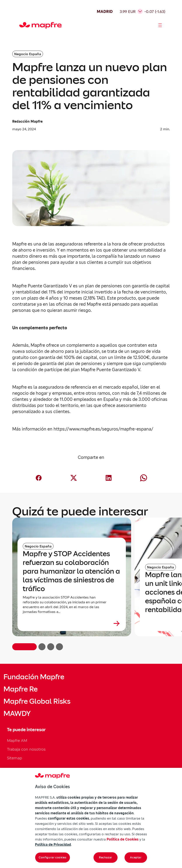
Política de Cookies (123, 839)
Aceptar (136, 857)
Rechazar (106, 857)
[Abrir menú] (160, 25)
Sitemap (15, 758)
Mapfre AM (17, 740)
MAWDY (17, 714)
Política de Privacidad (53, 844)
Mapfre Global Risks (37, 701)
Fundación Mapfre (34, 677)
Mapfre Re (21, 689)
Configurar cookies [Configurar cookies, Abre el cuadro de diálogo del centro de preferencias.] (53, 857)
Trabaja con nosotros (26, 749)
